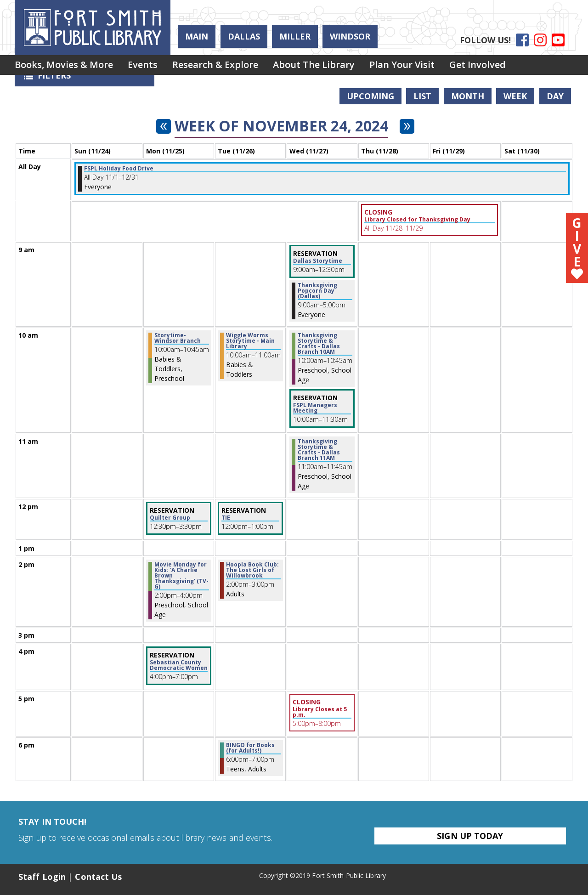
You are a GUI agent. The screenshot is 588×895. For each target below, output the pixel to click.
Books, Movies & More (66, 66)
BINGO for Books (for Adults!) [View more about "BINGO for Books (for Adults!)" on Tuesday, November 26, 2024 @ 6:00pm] (250, 748)
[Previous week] (164, 126)
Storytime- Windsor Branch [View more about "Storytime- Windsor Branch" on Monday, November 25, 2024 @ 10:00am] (178, 338)
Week (515, 96)
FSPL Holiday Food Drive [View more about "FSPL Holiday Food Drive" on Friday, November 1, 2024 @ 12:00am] (119, 169)
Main (197, 36)
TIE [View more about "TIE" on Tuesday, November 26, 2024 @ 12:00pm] (226, 518)
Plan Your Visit (418, 66)
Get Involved (498, 66)
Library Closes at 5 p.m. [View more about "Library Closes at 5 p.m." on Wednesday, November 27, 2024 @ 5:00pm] (320, 712)
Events (148, 66)
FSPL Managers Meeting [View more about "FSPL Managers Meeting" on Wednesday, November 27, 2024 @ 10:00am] (315, 408)
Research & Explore (224, 66)
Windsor (350, 36)
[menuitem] (66, 66)
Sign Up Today (470, 836)
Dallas (244, 36)
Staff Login (42, 877)
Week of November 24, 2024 (281, 126)
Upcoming (370, 96)
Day (555, 96)
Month (468, 96)
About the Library (327, 66)
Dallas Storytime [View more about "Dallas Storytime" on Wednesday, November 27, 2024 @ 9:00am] (318, 261)
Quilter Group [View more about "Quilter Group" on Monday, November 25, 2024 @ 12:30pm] (170, 518)
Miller (295, 36)
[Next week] (407, 126)
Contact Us (98, 877)
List (422, 96)
